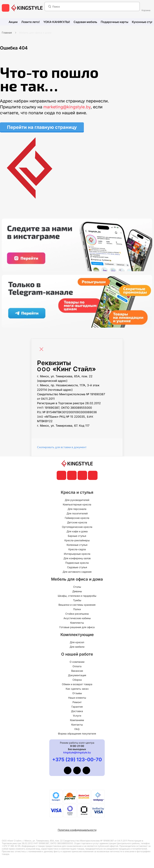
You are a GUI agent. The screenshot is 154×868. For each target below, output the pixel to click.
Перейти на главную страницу (42, 127)
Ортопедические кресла (77, 527)
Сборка (77, 680)
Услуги (77, 716)
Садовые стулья (77, 567)
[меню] (6, 8)
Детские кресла (77, 522)
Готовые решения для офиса (77, 627)
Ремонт (77, 702)
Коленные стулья (77, 545)
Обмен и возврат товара (77, 684)
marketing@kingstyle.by (67, 107)
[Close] (42, 347)
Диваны (77, 591)
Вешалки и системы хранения (77, 605)
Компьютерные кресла (77, 504)
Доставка (77, 711)
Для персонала (77, 509)
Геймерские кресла (77, 518)
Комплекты (77, 623)
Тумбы (77, 600)
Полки (77, 609)
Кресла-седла (77, 549)
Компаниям (77, 720)
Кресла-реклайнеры (77, 540)
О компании (77, 662)
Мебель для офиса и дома (35, 33)
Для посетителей (77, 513)
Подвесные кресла (77, 563)
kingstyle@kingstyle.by (77, 752)
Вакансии (77, 671)
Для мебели (77, 647)
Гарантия (77, 707)
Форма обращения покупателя (77, 734)
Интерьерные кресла (77, 554)
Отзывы (77, 693)
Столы (77, 587)
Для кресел (77, 642)
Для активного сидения (77, 572)
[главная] (27, 8)
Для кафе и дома (77, 531)
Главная (7, 33)
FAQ (77, 729)
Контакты (77, 725)
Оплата (77, 666)
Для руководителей (77, 500)
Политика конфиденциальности (77, 830)
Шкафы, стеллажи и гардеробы (77, 596)
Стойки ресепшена (77, 614)
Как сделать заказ (77, 689)
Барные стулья (77, 536)
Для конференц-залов (77, 558)
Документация (77, 675)
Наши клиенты (77, 698)
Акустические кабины (77, 618)
